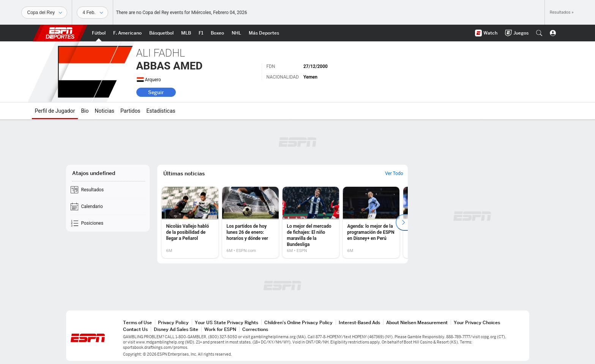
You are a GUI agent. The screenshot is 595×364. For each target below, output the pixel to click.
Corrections (255, 329)
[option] (190, 222)
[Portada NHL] (236, 33)
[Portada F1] (201, 33)
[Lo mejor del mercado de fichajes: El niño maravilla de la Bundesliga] (311, 222)
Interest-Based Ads (359, 322)
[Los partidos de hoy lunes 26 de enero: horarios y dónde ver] (250, 222)
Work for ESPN (220, 329)
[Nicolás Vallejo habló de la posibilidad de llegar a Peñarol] (190, 222)
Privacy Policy (173, 322)
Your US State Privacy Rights (226, 322)
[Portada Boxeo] (217, 33)
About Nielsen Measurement (417, 322)
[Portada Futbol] (99, 33)
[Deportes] (44, 13)
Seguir (156, 92)
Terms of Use (137, 322)
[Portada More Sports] (264, 33)
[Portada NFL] (127, 33)
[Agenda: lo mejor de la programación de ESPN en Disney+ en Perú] (371, 222)
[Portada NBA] (161, 33)
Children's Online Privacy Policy (298, 322)
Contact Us (135, 329)
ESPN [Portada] (60, 33)
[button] (539, 33)
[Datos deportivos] (92, 13)
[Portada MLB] (186, 33)
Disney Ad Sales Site (176, 329)
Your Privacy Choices (477, 322)
